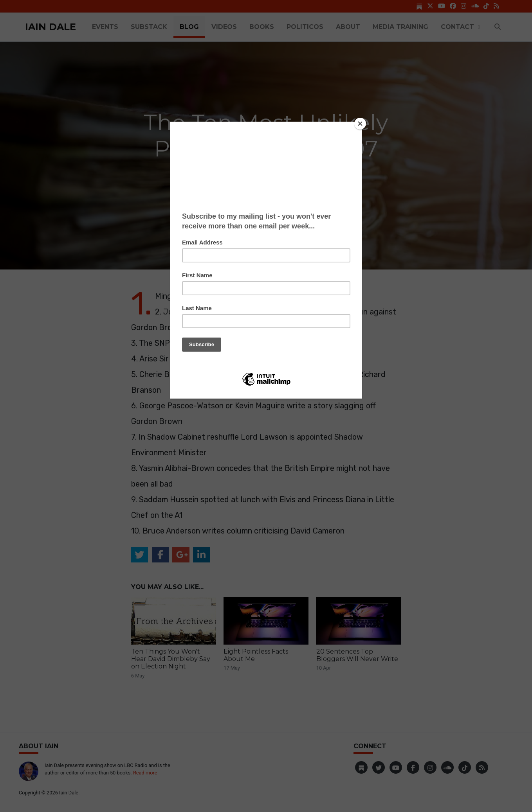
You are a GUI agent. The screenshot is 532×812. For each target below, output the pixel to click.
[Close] (360, 124)
